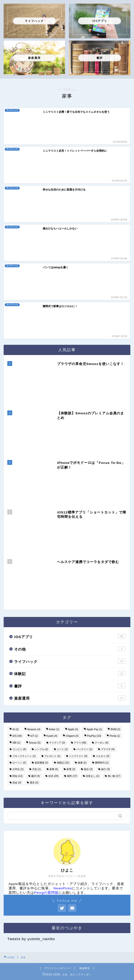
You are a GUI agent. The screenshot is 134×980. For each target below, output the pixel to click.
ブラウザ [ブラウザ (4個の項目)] (108, 750)
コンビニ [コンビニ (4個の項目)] (19, 750)
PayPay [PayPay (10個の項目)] (94, 736)
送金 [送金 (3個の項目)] (17, 783)
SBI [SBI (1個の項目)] (16, 743)
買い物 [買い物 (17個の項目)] (114, 776)
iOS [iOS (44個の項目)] (17, 736)
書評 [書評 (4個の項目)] (36, 776)
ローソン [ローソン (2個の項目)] (19, 763)
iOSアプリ (70, 636)
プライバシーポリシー (57, 968)
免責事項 (85, 968)
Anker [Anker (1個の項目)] (54, 729)
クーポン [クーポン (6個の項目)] (102, 743)
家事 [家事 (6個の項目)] (54, 769)
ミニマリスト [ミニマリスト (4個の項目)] (78, 756)
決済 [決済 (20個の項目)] (53, 776)
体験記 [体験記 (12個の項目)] (63, 763)
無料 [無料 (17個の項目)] (72, 776)
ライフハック (70, 661)
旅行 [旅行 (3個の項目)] (105, 769)
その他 (70, 649)
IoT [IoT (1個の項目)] (34, 736)
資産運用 (70, 698)
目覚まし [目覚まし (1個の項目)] (93, 776)
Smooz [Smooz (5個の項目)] (35, 743)
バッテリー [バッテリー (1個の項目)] (84, 750)
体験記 (70, 673)
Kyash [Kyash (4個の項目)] (52, 736)
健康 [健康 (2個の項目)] (82, 763)
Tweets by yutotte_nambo (31, 939)
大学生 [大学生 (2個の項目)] (18, 769)
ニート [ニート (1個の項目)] (62, 750)
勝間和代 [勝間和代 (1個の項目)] (102, 763)
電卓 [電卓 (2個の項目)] (34, 783)
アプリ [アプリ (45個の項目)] (80, 743)
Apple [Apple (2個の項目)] (73, 729)
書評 (70, 686)
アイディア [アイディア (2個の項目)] (57, 743)
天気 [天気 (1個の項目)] (37, 769)
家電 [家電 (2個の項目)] (71, 769)
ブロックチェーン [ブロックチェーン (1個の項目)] (24, 756)
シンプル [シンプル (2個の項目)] (41, 750)
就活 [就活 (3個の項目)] (88, 769)
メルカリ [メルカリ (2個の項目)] (103, 756)
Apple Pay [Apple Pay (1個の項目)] (94, 729)
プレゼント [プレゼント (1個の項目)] (52, 756)
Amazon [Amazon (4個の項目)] (34, 729)
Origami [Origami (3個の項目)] (72, 736)
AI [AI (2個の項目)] (15, 729)
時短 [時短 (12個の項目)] (17, 776)
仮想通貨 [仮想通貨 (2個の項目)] (41, 763)
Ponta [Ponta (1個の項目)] (115, 736)
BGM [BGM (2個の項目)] (115, 729)
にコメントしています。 (83, 888)
